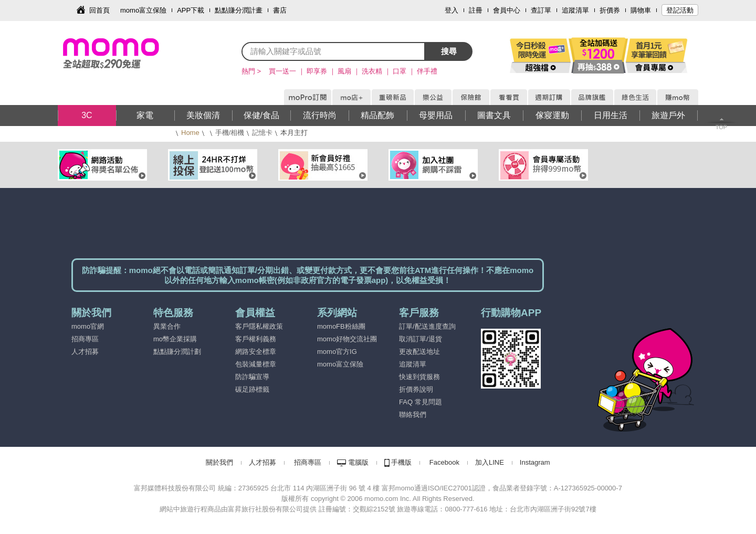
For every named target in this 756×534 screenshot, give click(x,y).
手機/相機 (230, 133)
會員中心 (507, 10)
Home (190, 133)
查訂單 (541, 10)
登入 (451, 10)
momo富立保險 (143, 10)
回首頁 (99, 10)
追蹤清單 (575, 10)
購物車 (641, 10)
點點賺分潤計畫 (239, 10)
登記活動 (680, 10)
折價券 (610, 10)
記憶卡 (262, 133)
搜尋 (449, 51)
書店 (280, 10)
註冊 (476, 10)
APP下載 (191, 10)
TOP (721, 127)
